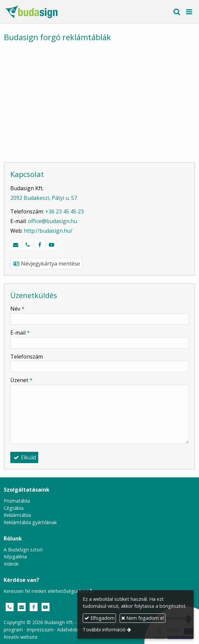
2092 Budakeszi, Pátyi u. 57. (44, 198)
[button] (189, 12)
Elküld (24, 457)
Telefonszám (27, 357)
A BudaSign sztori (23, 550)
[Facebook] (40, 245)
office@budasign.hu (52, 221)
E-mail (20, 333)
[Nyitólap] (31, 12)
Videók (11, 564)
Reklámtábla (17, 515)
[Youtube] (51, 245)
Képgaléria (15, 557)
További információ (104, 630)
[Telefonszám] (28, 245)
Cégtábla (14, 508)
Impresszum (40, 630)
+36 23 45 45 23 (64, 211)
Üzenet (21, 380)
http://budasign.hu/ (48, 231)
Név (17, 309)
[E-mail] (16, 245)
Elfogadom (99, 618)
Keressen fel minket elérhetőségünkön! (48, 591)
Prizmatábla (17, 501)
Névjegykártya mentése (46, 264)
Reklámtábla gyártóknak (30, 522)
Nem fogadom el (143, 618)
